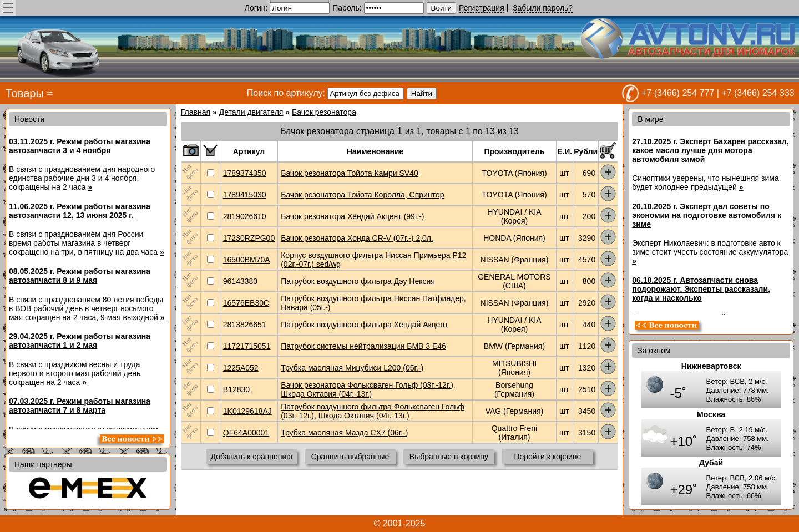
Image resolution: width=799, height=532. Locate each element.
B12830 (236, 389)
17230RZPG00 (249, 238)
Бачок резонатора (324, 112)
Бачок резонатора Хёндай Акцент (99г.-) (352, 216)
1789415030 (245, 195)
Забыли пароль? (543, 8)
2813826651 (245, 325)
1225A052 (241, 368)
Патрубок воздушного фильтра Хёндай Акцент (364, 325)
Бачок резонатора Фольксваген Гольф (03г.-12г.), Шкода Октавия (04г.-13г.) (368, 389)
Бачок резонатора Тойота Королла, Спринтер (362, 195)
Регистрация (482, 8)
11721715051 (247, 346)
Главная (196, 112)
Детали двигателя (251, 112)
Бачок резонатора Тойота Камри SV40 (350, 173)
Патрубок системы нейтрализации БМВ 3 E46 (363, 346)
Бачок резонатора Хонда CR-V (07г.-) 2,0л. (357, 238)
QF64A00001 (246, 433)
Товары (25, 93)
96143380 (240, 281)
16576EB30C (246, 303)
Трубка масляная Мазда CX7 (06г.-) (344, 433)
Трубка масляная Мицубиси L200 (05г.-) (352, 368)
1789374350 (245, 173)
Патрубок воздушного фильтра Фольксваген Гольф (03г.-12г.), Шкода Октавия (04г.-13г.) (373, 411)
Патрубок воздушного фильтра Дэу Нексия (358, 281)
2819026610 (245, 216)
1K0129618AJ (247, 411)
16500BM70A (247, 260)
